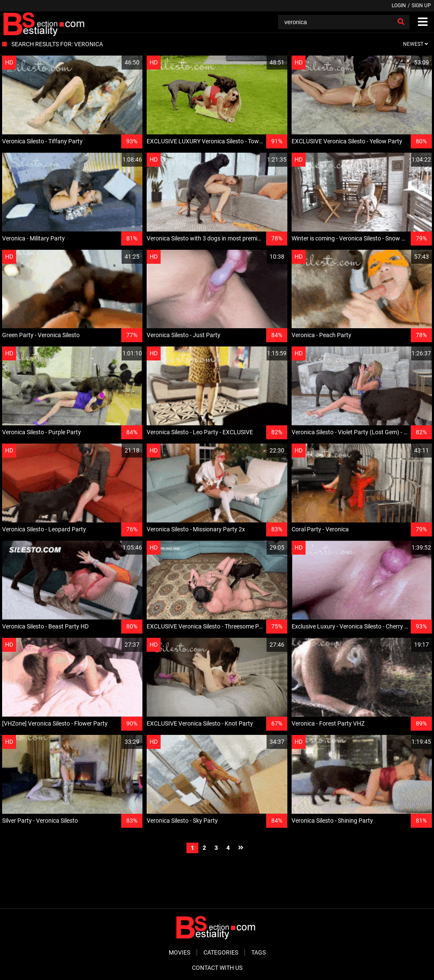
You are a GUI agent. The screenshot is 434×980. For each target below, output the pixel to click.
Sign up (421, 6)
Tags (259, 952)
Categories (221, 952)
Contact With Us (217, 968)
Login (399, 6)
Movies (179, 952)
